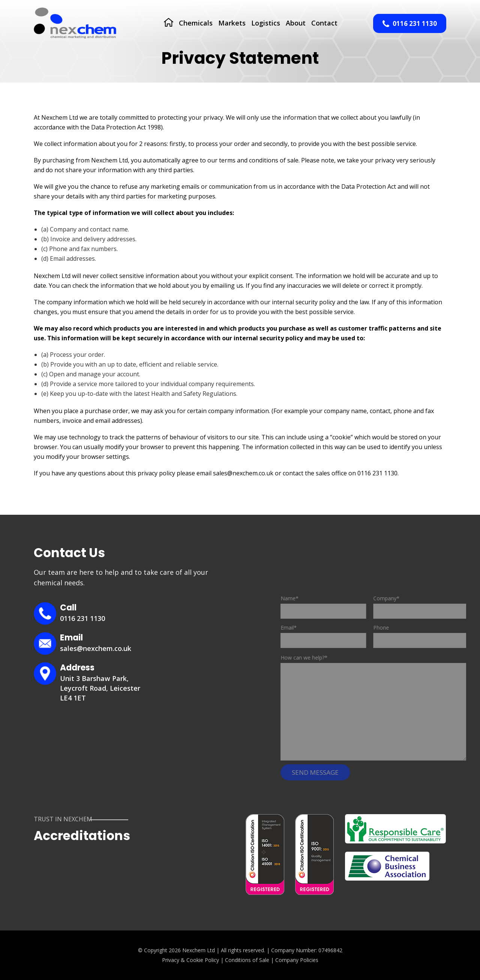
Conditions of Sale (247, 960)
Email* (334, 634)
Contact (324, 23)
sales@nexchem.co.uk (96, 648)
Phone (431, 634)
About (296, 23)
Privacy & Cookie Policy (190, 960)
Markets (232, 23)
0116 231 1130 (410, 23)
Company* (431, 605)
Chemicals (196, 23)
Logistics (266, 23)
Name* (334, 605)
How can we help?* (315, 658)
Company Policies (297, 960)
